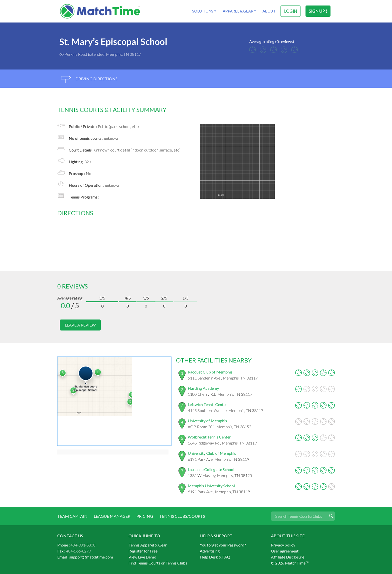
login (290, 11)
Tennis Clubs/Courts (182, 516)
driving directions (89, 79)
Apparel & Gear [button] (238, 11)
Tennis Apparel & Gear (148, 545)
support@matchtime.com (91, 557)
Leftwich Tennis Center (207, 404)
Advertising (210, 551)
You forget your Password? (223, 545)
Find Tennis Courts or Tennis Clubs (158, 563)
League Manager (112, 516)
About (269, 11)
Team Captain (72, 516)
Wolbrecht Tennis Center (209, 437)
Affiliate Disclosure (288, 557)
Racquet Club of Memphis (210, 372)
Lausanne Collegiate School (211, 469)
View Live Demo (142, 557)
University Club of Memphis (212, 453)
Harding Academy (203, 388)
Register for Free (143, 551)
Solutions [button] (202, 11)
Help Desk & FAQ (215, 557)
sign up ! (318, 11)
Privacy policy (283, 545)
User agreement (285, 551)
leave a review (80, 325)
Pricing (145, 516)
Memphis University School (211, 485)
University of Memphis (207, 420)
